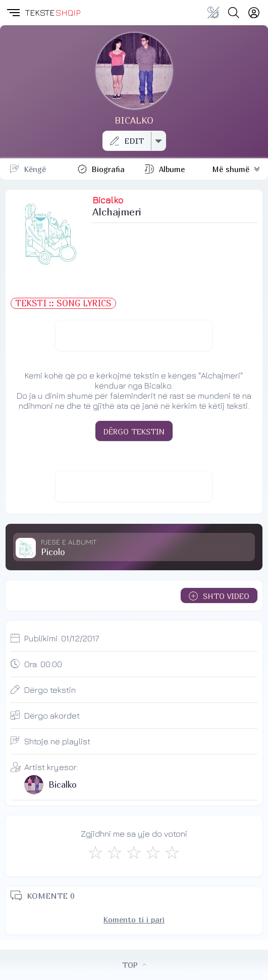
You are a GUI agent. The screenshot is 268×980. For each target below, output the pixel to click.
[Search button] (234, 13)
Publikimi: (62, 638)
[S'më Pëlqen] (95, 852)
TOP (134, 965)
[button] (13, 13)
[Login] (254, 13)
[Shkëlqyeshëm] (172, 852)
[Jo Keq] (115, 852)
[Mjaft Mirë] (153, 852)
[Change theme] (213, 13)
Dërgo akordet (52, 716)
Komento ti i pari (134, 919)
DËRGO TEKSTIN (134, 431)
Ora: (43, 664)
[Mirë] (134, 852)
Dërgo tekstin (50, 690)
